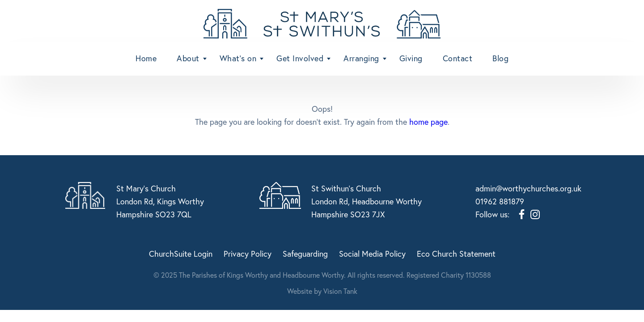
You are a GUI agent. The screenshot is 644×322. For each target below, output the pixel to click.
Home (146, 58)
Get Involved (300, 58)
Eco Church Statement (456, 254)
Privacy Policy (248, 254)
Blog (500, 58)
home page (428, 122)
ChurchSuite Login (181, 254)
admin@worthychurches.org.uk (528, 188)
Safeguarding (305, 254)
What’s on (238, 58)
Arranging (361, 58)
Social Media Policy (372, 254)
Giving (411, 58)
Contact (458, 58)
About (188, 58)
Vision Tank (340, 291)
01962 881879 (500, 201)
